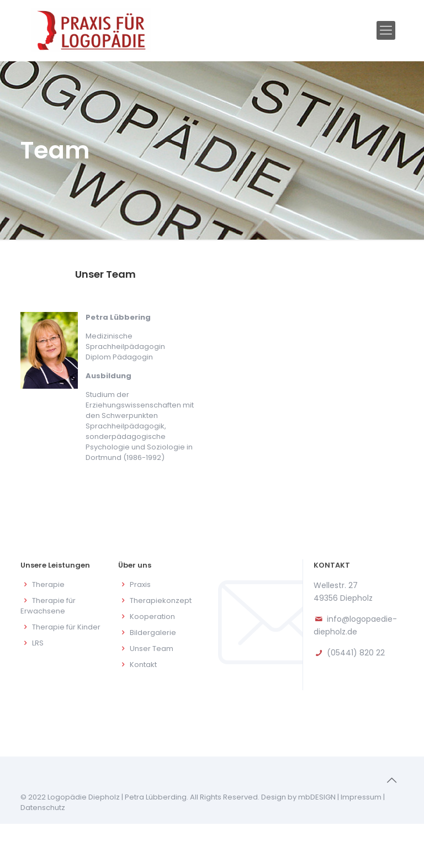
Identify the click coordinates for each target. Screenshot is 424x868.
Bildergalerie (153, 633)
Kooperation (152, 616)
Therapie (48, 584)
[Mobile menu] (386, 30)
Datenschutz (43, 808)
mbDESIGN (317, 797)
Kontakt (143, 665)
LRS (38, 643)
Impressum (361, 797)
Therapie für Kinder (66, 627)
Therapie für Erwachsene (48, 606)
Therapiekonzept (161, 600)
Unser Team (152, 649)
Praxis (140, 584)
